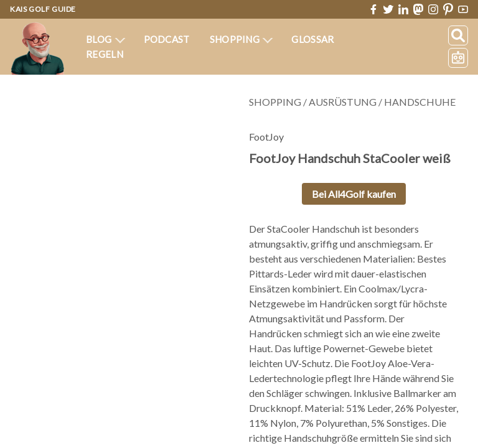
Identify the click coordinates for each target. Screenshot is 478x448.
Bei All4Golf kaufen (354, 194)
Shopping (241, 39)
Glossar (312, 39)
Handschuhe (420, 102)
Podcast (167, 39)
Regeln (105, 54)
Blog (105, 39)
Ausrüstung (343, 102)
